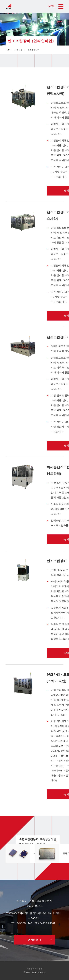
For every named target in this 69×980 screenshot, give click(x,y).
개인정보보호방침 (35, 968)
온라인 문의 (34, 940)
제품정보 (18, 50)
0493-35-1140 (24, 923)
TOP (8, 50)
